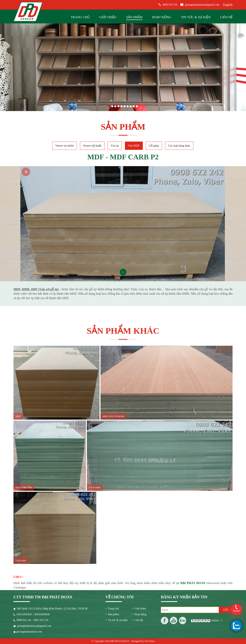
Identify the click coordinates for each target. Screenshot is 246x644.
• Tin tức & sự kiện (117, 620)
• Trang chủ (112, 609)
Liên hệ (226, 17)
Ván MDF (134, 146)
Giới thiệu (108, 17)
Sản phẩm (134, 17)
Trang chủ (80, 17)
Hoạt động (162, 17)
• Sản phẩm (112, 614)
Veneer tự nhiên (65, 146)
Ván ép (115, 146)
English (228, 5)
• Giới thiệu (139, 609)
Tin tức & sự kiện (196, 17)
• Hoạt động (139, 614)
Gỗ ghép (154, 146)
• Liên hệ (138, 620)
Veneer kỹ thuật (92, 146)
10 (137, 106)
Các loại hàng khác (179, 146)
